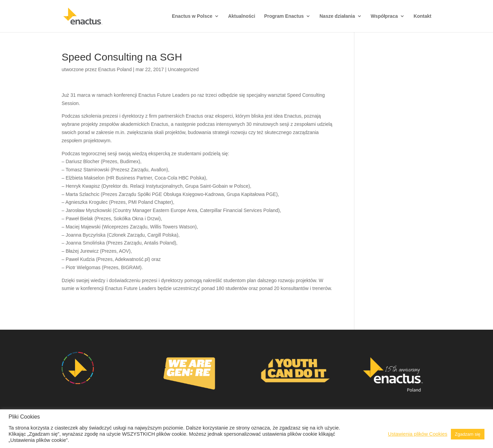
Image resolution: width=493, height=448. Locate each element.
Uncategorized (183, 69)
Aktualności (242, 16)
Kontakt (422, 16)
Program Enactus (284, 16)
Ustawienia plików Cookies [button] (418, 434)
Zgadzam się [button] (468, 434)
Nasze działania (337, 16)
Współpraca (384, 16)
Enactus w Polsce (192, 16)
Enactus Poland (115, 69)
